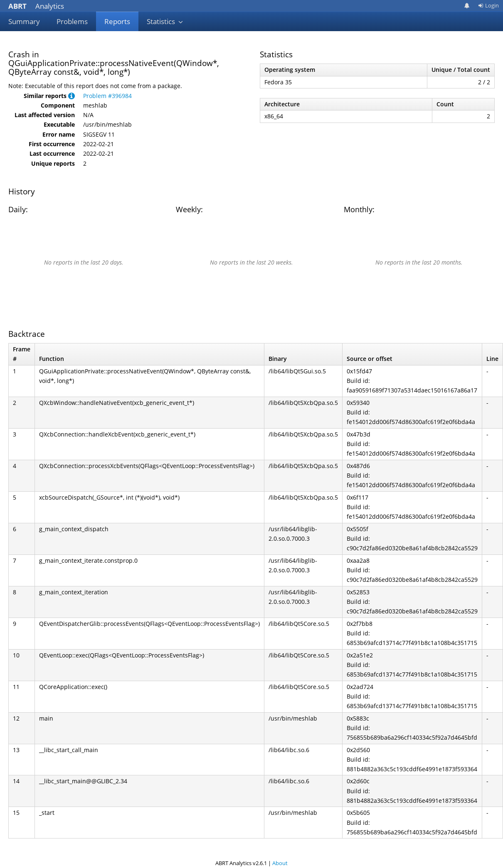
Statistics (165, 21)
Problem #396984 (107, 96)
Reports (117, 21)
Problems (72, 21)
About (280, 863)
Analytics (36, 6)
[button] (72, 96)
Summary (24, 21)
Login (488, 5)
